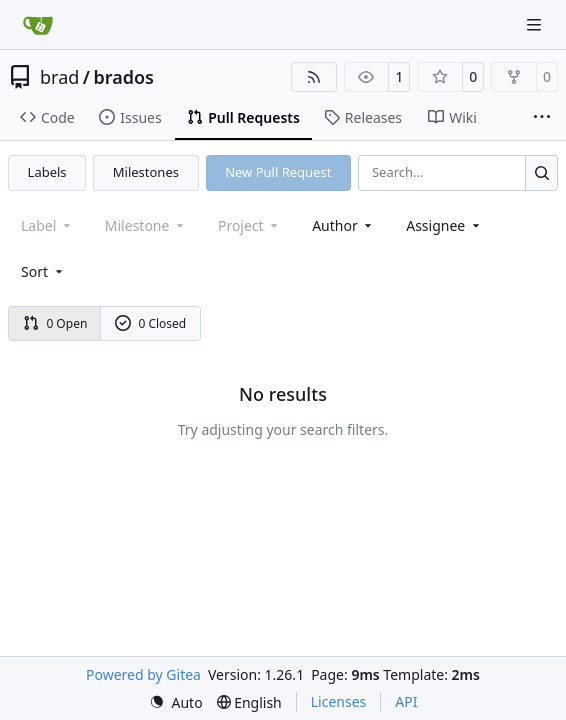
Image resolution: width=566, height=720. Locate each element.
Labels (47, 172)
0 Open (55, 323)
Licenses (339, 701)
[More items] (542, 118)
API (406, 701)
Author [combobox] (343, 225)
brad (59, 77)
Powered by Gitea (143, 674)
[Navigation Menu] (536, 24)
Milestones (146, 172)
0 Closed (151, 323)
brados (124, 77)
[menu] (43, 271)
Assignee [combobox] (444, 225)
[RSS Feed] (314, 77)
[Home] (38, 25)
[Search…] (541, 172)
